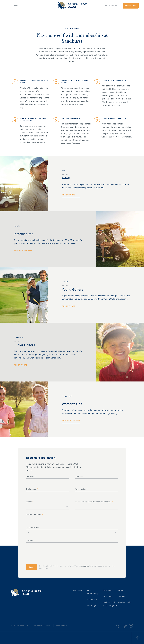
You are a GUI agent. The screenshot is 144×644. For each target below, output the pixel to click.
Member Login (131, 6)
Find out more (71, 195)
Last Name (80, 476)
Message (30, 540)
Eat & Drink (108, 596)
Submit (31, 567)
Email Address (32, 489)
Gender (30, 502)
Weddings (92, 606)
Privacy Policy (62, 625)
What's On (107, 590)
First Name (31, 476)
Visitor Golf (92, 600)
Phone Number (81, 489)
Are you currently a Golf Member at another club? (94, 502)
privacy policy (86, 566)
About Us (122, 590)
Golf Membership (33, 527)
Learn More (77, 590)
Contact (121, 596)
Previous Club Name (34, 515)
